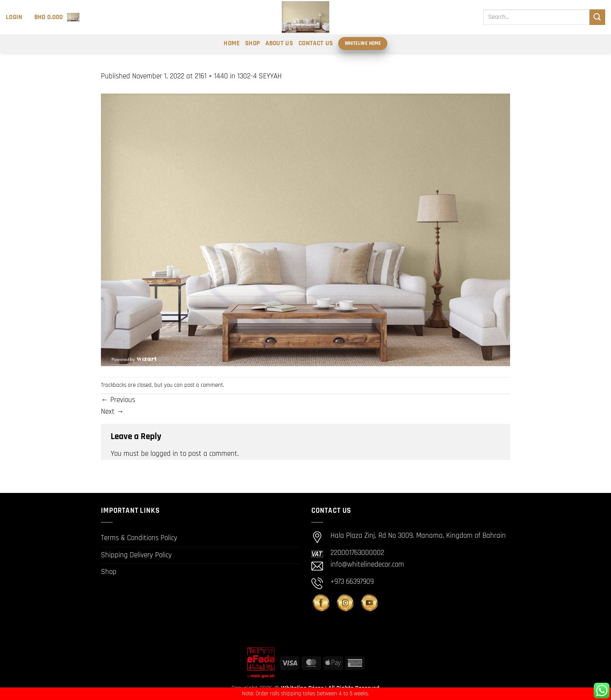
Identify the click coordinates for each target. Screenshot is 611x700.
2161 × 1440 (211, 76)
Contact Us (316, 43)
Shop (253, 43)
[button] (14, 17)
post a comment (204, 385)
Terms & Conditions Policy (139, 538)
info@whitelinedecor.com (367, 565)
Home (231, 43)
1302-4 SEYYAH (260, 76)
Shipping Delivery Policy (136, 555)
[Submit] (597, 17)
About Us (279, 43)
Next (112, 412)
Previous (118, 400)
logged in (164, 454)
